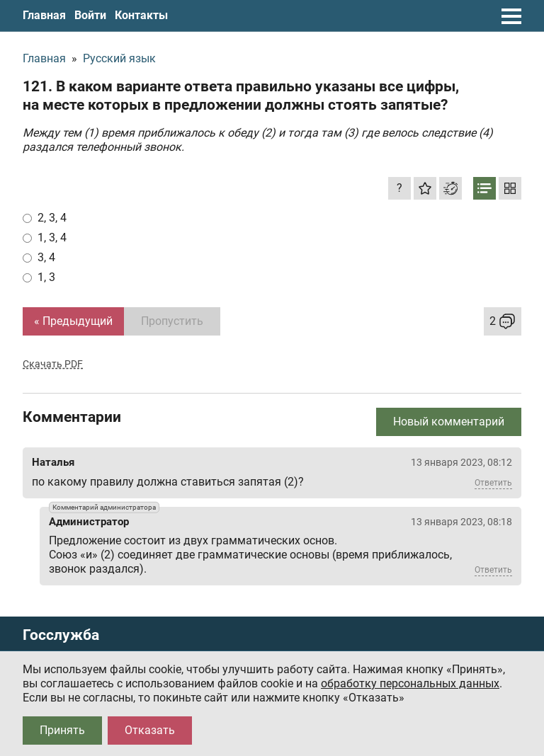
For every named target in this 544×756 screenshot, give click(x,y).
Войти (90, 15)
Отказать (150, 730)
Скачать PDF (53, 364)
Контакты (141, 15)
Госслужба (61, 635)
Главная (44, 15)
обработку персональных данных (410, 683)
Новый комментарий (449, 422)
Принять (62, 730)
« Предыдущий (73, 321)
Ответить (493, 483)
